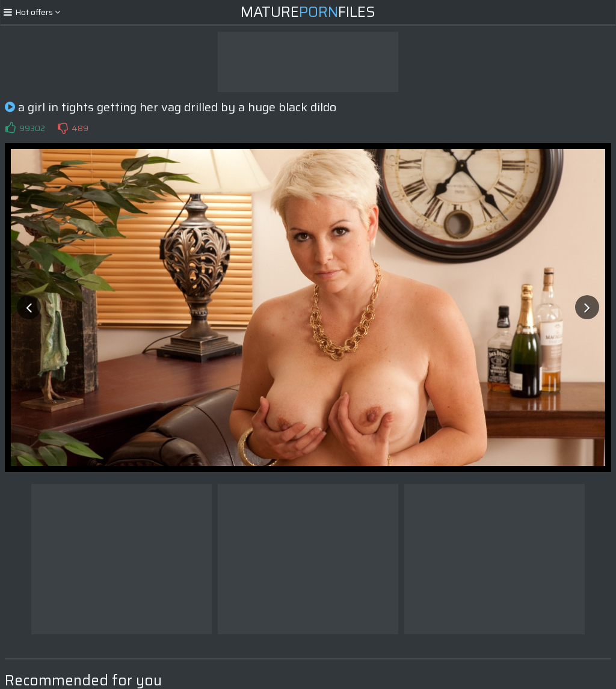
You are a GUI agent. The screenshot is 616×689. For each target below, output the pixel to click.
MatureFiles (308, 12)
